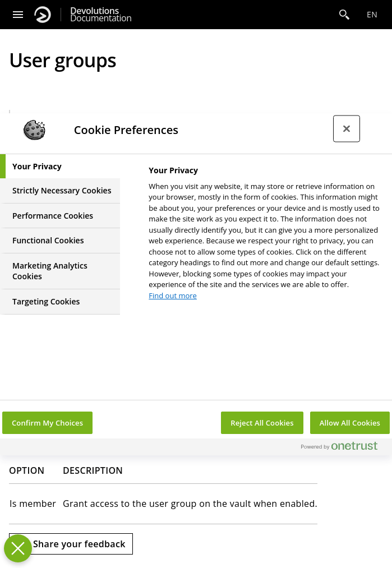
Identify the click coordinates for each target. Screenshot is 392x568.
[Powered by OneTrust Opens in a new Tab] (344, 448)
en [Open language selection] (372, 14)
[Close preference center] (347, 128)
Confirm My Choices (47, 423)
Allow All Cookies (350, 423)
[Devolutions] (43, 15)
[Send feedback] (71, 544)
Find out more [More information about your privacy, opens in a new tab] (173, 295)
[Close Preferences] (18, 548)
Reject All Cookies (262, 423)
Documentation (101, 15)
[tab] (60, 167)
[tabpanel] (266, 236)
